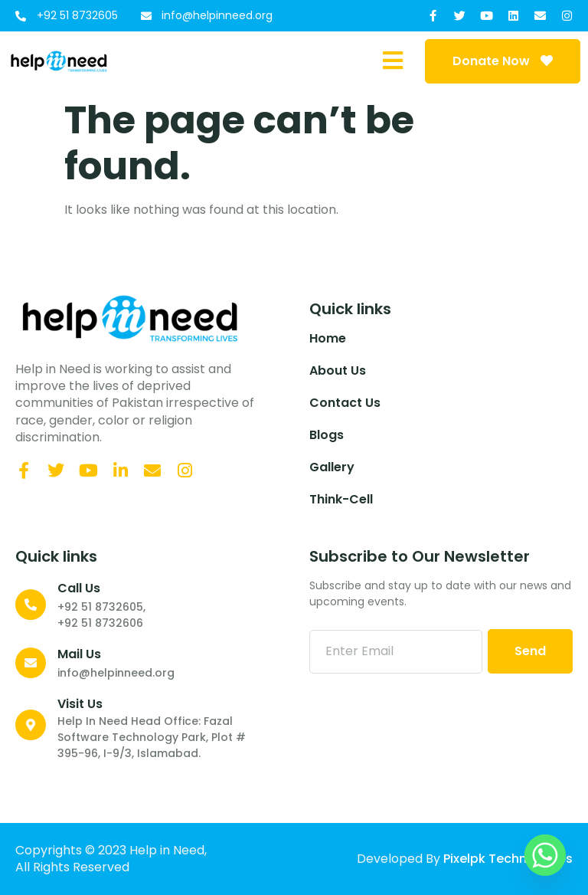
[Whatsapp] (545, 855)
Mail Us (79, 654)
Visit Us (80, 704)
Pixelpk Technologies (508, 859)
